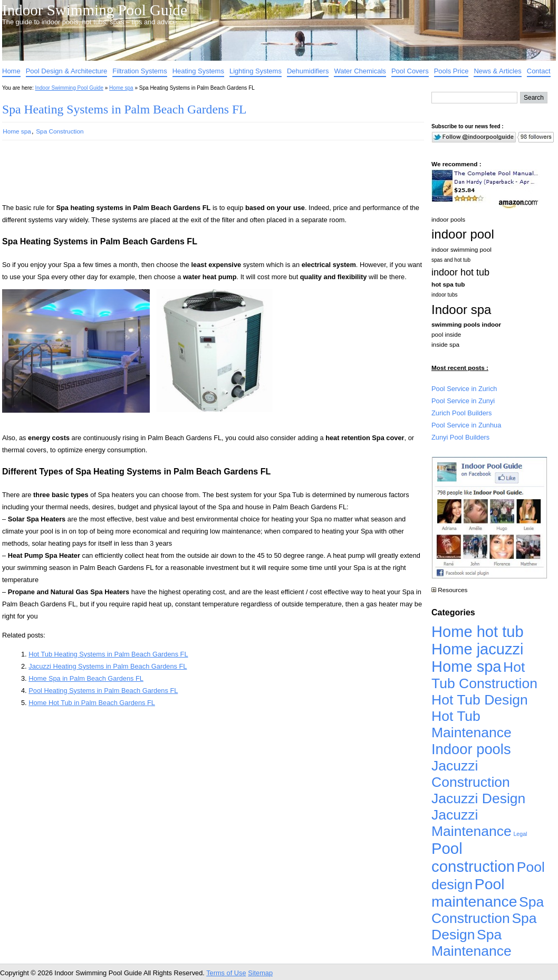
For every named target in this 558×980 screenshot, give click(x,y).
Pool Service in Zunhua (466, 425)
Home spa (121, 88)
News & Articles (497, 71)
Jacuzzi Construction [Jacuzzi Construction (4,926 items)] (471, 774)
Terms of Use (226, 973)
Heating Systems (198, 71)
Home (11, 71)
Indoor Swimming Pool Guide (95, 10)
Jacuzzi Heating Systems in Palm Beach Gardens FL (108, 666)
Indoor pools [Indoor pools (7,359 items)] (471, 749)
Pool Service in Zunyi (463, 401)
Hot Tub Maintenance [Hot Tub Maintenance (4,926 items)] (472, 724)
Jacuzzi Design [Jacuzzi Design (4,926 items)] (478, 798)
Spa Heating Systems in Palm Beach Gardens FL (124, 109)
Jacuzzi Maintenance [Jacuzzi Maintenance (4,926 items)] (472, 823)
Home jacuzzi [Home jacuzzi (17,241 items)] (478, 649)
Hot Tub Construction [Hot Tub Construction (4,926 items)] (484, 675)
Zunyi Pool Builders (460, 437)
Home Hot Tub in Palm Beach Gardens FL (92, 703)
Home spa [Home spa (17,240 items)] (466, 667)
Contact (539, 71)
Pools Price (451, 71)
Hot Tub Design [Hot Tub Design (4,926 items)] (480, 700)
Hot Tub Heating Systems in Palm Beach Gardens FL (108, 654)
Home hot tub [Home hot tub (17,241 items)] (478, 632)
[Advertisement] (196, 176)
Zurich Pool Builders (462, 413)
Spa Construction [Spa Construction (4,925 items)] (488, 910)
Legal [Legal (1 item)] (520, 834)
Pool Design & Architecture (67, 71)
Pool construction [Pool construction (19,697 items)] (473, 857)
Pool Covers (410, 71)
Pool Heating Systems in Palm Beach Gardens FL (103, 691)
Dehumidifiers (308, 71)
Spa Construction (60, 131)
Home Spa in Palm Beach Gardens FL (86, 678)
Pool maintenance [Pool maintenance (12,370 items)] (474, 893)
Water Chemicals (360, 71)
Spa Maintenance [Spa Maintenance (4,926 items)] (472, 943)
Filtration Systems (139, 71)
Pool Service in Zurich (464, 389)
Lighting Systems (256, 71)
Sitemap (260, 973)
